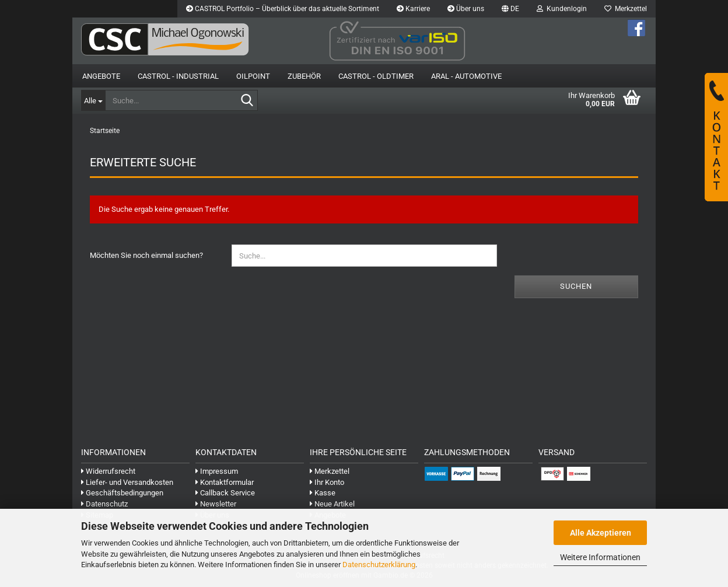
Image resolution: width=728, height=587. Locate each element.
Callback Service (225, 493)
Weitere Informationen (600, 557)
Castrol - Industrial (178, 76)
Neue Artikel (332, 504)
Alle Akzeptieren (601, 533)
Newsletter (216, 504)
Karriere (413, 9)
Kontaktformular (225, 482)
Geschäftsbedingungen (122, 493)
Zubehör (304, 76)
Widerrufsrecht (108, 471)
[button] (510, 9)
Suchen (576, 286)
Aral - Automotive (466, 76)
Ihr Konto (327, 482)
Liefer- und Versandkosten (127, 482)
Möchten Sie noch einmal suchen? (146, 255)
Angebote (101, 76)
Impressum (217, 471)
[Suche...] (93, 100)
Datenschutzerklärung (379, 565)
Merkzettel (626, 9)
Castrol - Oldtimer (376, 76)
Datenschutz (104, 504)
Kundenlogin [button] (562, 9)
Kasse (323, 493)
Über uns (466, 9)
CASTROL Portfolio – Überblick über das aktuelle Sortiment (283, 9)
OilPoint (253, 76)
